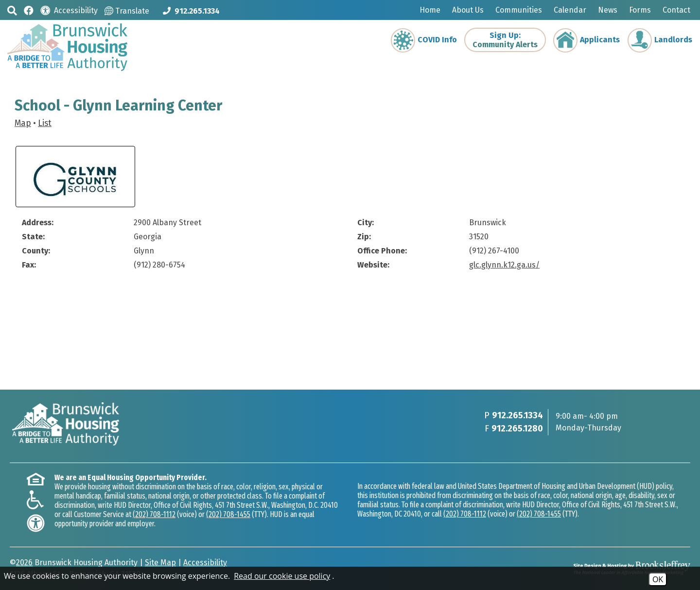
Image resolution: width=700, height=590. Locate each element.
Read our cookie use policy (282, 576)
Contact (676, 10)
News (608, 10)
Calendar (570, 10)
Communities (519, 10)
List (45, 123)
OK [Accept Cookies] (658, 579)
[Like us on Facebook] (29, 10)
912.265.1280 (517, 429)
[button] (12, 10)
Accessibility (205, 563)
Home (430, 10)
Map (23, 123)
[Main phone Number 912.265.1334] (191, 11)
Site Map (160, 563)
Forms (640, 10)
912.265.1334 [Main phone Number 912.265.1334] (517, 415)
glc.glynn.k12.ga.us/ (504, 265)
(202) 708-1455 (228, 514)
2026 (24, 563)
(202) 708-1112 (154, 514)
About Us (468, 10)
